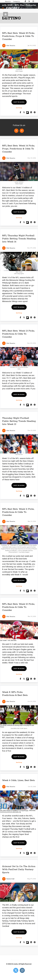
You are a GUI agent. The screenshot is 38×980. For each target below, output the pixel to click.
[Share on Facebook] (20, 113)
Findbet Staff (10, 879)
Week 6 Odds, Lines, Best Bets (18, 780)
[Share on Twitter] (24, 113)
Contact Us (16, 1)
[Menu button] (3, 8)
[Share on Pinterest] (35, 113)
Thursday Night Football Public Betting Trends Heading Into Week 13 (19, 421)
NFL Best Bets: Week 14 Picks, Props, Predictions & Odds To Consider (18, 149)
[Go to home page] (17, 8)
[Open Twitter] (16, 131)
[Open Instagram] (22, 131)
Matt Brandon (11, 46)
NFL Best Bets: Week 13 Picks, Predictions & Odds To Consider (18, 334)
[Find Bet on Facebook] (25, 1)
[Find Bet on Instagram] (33, 1)
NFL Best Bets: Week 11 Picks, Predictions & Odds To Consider (18, 512)
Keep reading (19, 102)
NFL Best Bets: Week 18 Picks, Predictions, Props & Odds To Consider (18, 36)
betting (19, 108)
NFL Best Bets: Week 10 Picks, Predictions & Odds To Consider (18, 607)
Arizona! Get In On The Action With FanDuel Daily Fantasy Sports (19, 869)
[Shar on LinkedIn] (31, 113)
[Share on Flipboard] (28, 113)
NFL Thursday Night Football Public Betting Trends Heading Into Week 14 (19, 239)
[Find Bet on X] (29, 1)
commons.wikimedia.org (13, 812)
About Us (8, 1)
